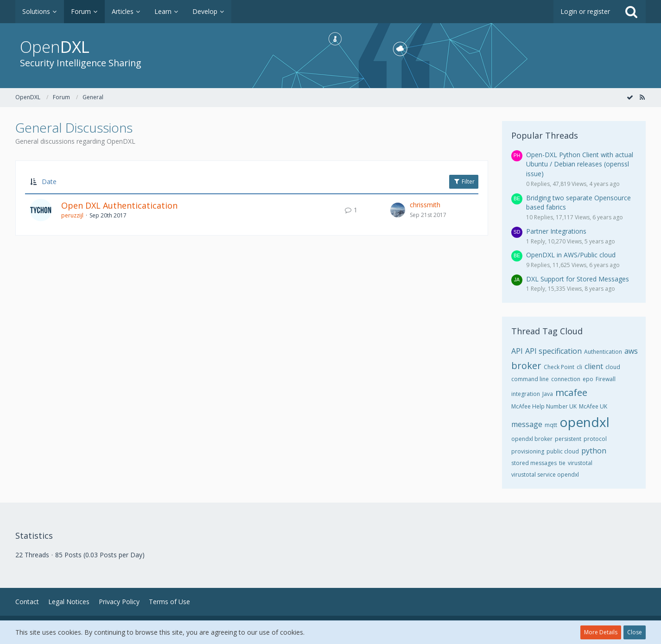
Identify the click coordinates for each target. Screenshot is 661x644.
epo (588, 379)
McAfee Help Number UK (544, 406)
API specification (553, 351)
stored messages (534, 463)
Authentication (603, 352)
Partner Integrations (556, 231)
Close (635, 632)
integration (526, 394)
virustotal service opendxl (545, 475)
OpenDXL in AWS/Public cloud (571, 255)
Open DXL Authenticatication (119, 205)
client (594, 366)
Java (548, 394)
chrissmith (425, 205)
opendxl (585, 422)
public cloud (563, 451)
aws (631, 351)
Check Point (559, 367)
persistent (568, 439)
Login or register (585, 11)
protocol (595, 439)
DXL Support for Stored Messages (578, 279)
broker (526, 366)
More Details (601, 632)
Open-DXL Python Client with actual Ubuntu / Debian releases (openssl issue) (580, 164)
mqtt (551, 425)
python (594, 451)
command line (530, 379)
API (517, 351)
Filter (464, 182)
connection (566, 379)
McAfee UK (593, 406)
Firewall (606, 379)
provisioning (528, 451)
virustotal (580, 463)
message (527, 424)
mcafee (571, 392)
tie (562, 463)
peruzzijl (72, 215)
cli (579, 367)
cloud (613, 367)
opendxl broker (532, 439)
